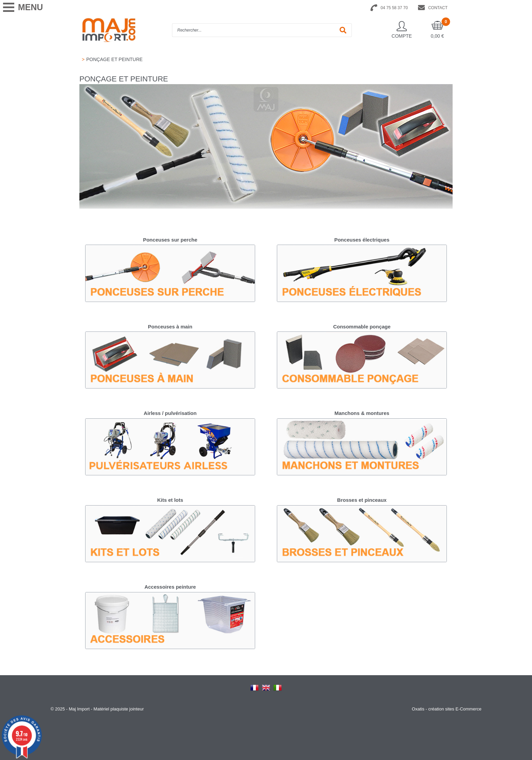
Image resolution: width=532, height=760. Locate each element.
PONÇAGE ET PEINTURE (114, 59)
